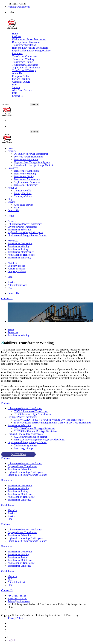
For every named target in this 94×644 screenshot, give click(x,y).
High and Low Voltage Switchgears (30, 48)
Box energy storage (24, 448)
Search (34, 104)
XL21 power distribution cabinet (30, 437)
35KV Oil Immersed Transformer (31, 411)
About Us (17, 73)
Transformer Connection (25, 56)
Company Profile (21, 76)
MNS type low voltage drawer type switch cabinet (39, 440)
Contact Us (18, 96)
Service (16, 87)
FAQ (15, 93)
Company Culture (21, 82)
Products (17, 36)
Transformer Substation (24, 45)
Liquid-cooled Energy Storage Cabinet (32, 51)
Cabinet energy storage (25, 445)
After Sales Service (22, 90)
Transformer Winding (23, 59)
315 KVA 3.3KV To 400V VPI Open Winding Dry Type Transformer (49, 420)
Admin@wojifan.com (19, 7)
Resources (17, 53)
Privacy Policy (15, 618)
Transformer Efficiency (24, 70)
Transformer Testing (22, 62)
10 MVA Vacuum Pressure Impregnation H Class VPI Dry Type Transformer (53, 423)
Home (15, 34)
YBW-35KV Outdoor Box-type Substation (35, 431)
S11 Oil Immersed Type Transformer (32, 414)
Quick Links (8, 505)
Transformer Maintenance (25, 65)
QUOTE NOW (18, 454)
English (11, 640)
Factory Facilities (21, 79)
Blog (15, 85)
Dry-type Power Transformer (27, 42)
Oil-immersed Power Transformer (29, 39)
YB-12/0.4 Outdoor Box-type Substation (34, 428)
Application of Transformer (26, 68)
